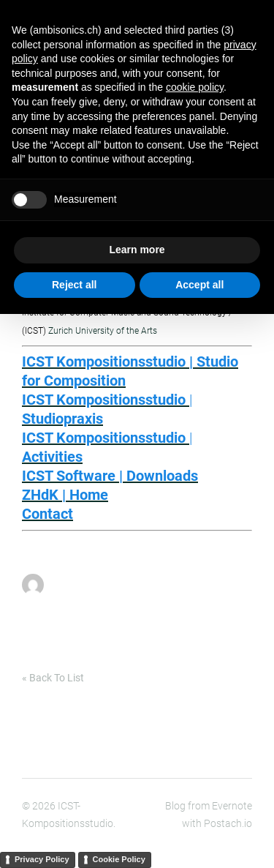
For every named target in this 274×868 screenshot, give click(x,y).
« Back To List (53, 678)
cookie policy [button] (195, 87)
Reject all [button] (74, 285)
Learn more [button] (137, 250)
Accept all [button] (199, 285)
